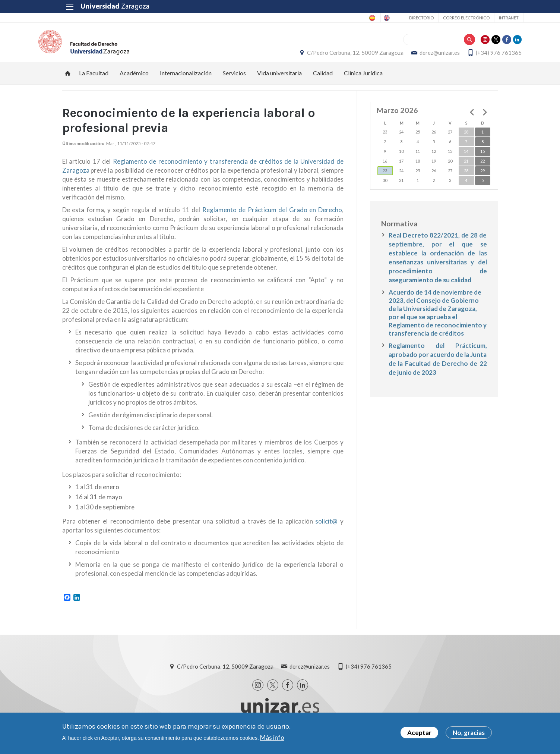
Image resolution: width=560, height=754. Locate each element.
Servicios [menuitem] (234, 80)
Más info (272, 739)
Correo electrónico (441, 18)
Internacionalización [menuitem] (186, 80)
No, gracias (469, 734)
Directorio (396, 18)
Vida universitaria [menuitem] (279, 80)
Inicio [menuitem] (68, 81)
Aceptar (419, 734)
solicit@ (326, 529)
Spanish (330, 18)
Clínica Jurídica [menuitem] (363, 80)
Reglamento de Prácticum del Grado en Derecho (272, 218)
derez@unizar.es (416, 56)
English (359, 18)
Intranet (483, 18)
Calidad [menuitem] (323, 80)
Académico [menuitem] (134, 80)
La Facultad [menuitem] (94, 80)
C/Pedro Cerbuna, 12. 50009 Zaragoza (332, 56)
